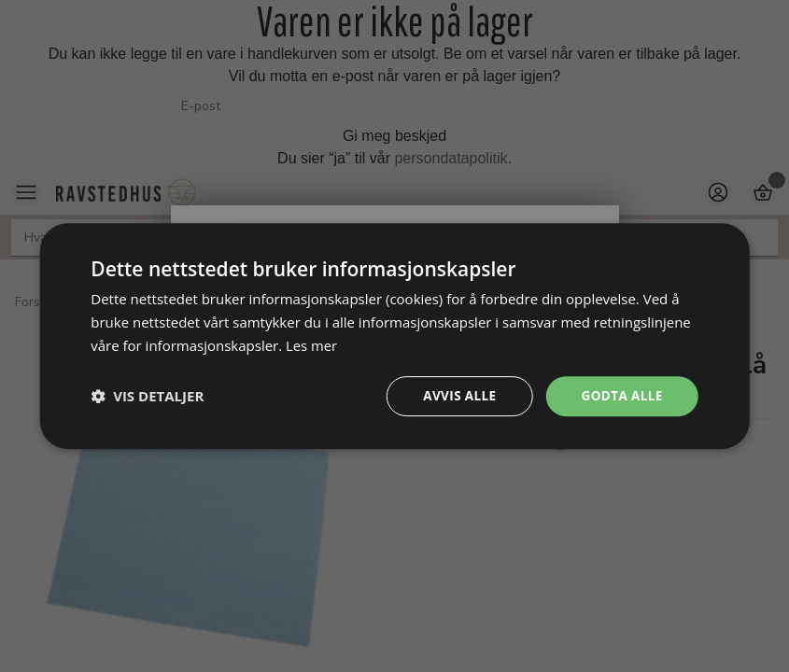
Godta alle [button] (620, 395)
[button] (147, 396)
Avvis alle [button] (455, 395)
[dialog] (394, 336)
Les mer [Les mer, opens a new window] (312, 344)
